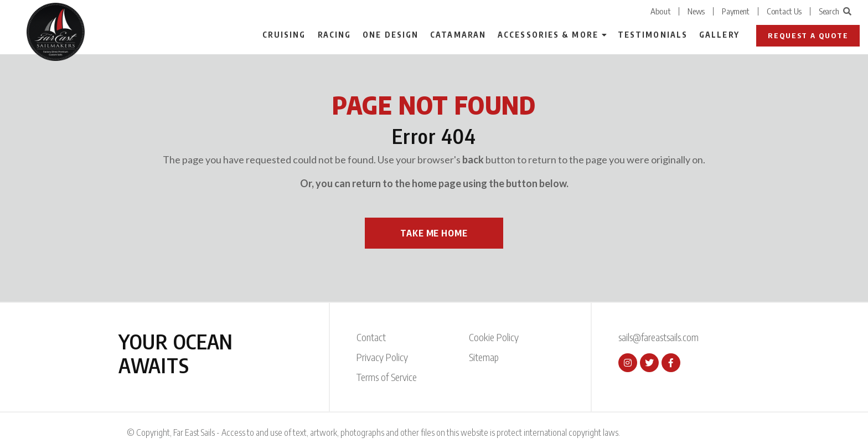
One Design (391, 35)
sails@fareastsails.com (658, 337)
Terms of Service (387, 377)
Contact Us (784, 11)
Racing (335, 35)
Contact (371, 337)
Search (835, 11)
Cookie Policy (494, 337)
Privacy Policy (382, 357)
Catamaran (458, 35)
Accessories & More (548, 35)
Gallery (719, 35)
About (661, 11)
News (696, 11)
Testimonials (653, 35)
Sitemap (484, 357)
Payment (736, 11)
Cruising (284, 35)
